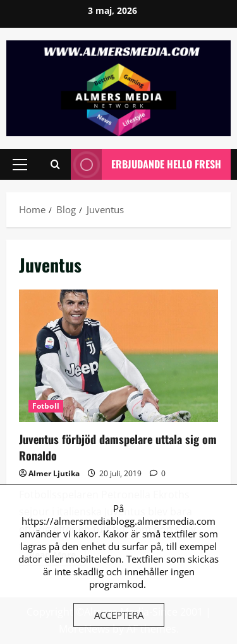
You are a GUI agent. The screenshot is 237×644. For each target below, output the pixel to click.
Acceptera (119, 615)
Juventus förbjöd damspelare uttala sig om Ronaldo (118, 356)
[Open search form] (55, 164)
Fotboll (46, 406)
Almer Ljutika (54, 473)
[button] (20, 164)
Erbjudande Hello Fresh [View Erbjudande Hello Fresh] (146, 164)
